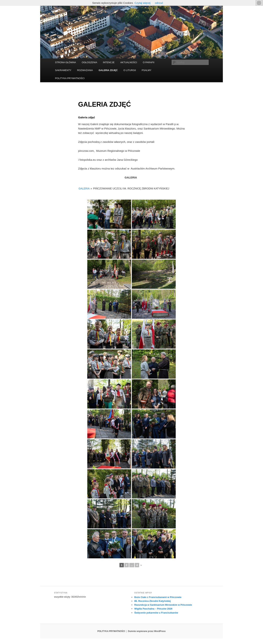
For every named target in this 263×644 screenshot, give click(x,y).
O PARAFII (149, 62)
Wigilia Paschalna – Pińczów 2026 (153, 609)
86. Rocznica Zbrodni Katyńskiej (152, 601)
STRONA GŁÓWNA (65, 62)
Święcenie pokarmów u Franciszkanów (156, 613)
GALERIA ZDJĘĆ (108, 70)
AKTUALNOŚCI (129, 62)
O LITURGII (130, 70)
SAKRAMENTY (63, 70)
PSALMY (147, 70)
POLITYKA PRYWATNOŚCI (70, 78)
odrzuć (159, 3)
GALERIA (84, 188)
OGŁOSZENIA (90, 62)
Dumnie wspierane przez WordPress (147, 631)
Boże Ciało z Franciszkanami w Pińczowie (158, 597)
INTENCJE (109, 62)
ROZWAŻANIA (85, 70)
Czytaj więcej (142, 3)
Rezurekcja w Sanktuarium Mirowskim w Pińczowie (163, 605)
